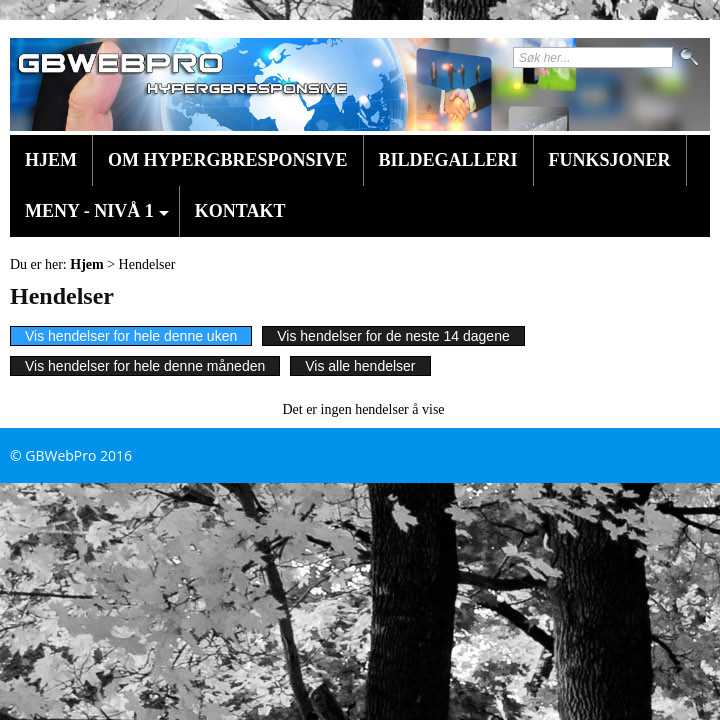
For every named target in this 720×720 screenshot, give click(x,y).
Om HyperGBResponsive (228, 160)
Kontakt (240, 211)
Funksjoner (610, 160)
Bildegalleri (448, 160)
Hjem (51, 160)
